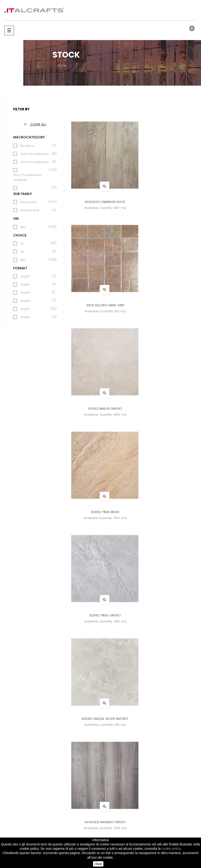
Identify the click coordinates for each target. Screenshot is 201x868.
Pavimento (29, 202)
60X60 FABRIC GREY (100, 615)
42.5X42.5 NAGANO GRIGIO (100, 512)
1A (22, 244)
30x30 (25, 309)
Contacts (95, 820)
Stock (125, 812)
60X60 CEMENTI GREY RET (166, 512)
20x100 (25, 293)
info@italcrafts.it (172, 836)
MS (23, 260)
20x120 (25, 301)
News (92, 803)
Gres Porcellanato (35, 154)
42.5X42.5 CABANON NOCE (100, 202)
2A (22, 252)
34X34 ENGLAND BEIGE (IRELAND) (166, 615)
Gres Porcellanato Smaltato (33, 177)
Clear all (35, 124)
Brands (126, 803)
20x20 (25, 276)
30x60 (25, 317)
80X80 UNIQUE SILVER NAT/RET (166, 409)
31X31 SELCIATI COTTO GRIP (100, 719)
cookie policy (171, 849)
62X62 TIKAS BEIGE (166, 305)
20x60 (25, 285)
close (98, 864)
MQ (23, 227)
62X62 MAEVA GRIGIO (100, 305)
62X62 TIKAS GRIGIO (100, 409)
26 (142, 756)
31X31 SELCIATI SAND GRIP (166, 202)
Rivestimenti (30, 210)
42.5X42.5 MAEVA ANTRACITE (166, 719)
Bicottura (27, 146)
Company (96, 812)
